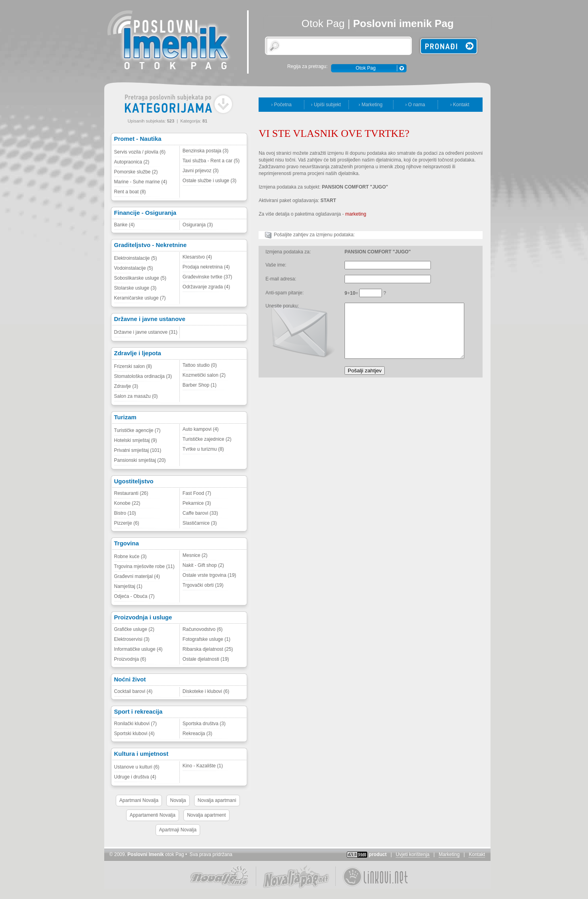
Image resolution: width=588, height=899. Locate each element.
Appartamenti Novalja (153, 815)
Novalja (178, 800)
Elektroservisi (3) (132, 639)
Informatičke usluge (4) (138, 649)
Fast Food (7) (197, 493)
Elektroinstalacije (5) (136, 258)
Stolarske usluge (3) (135, 288)
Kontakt (477, 854)
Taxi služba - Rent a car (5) (211, 161)
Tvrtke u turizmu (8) (203, 449)
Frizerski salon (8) (133, 366)
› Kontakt (459, 105)
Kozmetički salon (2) (204, 375)
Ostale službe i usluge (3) (209, 181)
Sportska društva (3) (204, 724)
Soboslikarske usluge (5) (140, 278)
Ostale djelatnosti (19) (206, 659)
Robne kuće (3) (130, 557)
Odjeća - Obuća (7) (134, 596)
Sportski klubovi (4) (134, 734)
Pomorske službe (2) (136, 172)
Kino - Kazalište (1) (203, 766)
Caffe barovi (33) (200, 513)
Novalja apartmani (217, 800)
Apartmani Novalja (139, 800)
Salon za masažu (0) (136, 396)
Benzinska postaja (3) (205, 151)
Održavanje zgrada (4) (206, 287)
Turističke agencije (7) (137, 430)
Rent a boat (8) (130, 192)
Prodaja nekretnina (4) (206, 267)
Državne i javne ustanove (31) (146, 332)
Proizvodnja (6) (130, 659)
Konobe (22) (127, 503)
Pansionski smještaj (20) (140, 460)
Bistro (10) (125, 513)
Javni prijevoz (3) (201, 171)
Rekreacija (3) (198, 734)
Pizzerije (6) (127, 523)
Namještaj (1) (128, 586)
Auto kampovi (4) (201, 429)
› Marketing (370, 105)
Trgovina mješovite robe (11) (144, 566)
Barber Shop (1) (200, 385)
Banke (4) (125, 225)
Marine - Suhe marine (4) (141, 182)
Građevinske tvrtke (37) (207, 277)
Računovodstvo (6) (203, 629)
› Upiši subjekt (326, 105)
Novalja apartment (206, 815)
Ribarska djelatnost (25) (208, 649)
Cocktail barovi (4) (133, 691)
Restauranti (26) (131, 493)
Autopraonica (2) (132, 162)
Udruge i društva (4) (135, 777)
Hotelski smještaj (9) (136, 440)
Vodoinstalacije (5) (134, 268)
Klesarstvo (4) (197, 257)
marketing (356, 214)
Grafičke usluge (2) (134, 629)
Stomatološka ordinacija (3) (143, 376)
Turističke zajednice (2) (207, 439)
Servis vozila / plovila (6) (140, 152)
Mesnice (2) (195, 555)
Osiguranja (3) (198, 225)
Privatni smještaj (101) (138, 450)
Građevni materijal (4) (137, 576)
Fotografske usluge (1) (206, 639)
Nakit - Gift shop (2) (203, 565)
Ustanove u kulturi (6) (137, 767)
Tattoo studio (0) (200, 365)
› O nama (415, 105)
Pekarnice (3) (197, 503)
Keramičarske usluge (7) (140, 298)
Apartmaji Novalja (178, 830)
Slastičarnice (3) (200, 523)
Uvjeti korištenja (413, 854)
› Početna (281, 105)
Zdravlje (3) (126, 386)
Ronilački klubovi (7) (135, 724)
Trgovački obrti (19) (203, 585)
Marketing (449, 854)
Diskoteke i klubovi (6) (206, 691)
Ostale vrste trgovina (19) (209, 575)
